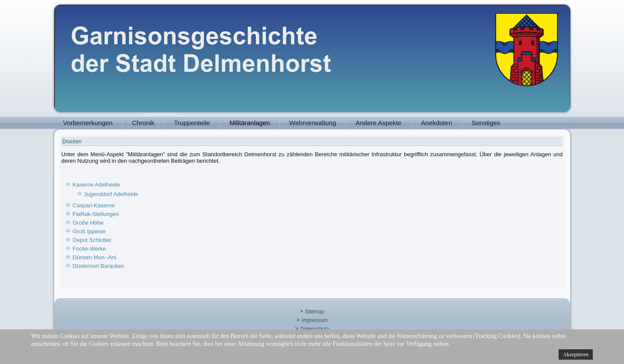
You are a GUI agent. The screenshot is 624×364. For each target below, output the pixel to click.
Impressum (314, 320)
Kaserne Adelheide (96, 185)
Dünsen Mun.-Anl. (95, 257)
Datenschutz (315, 329)
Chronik (143, 123)
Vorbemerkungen (88, 123)
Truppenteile (192, 123)
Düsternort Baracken (99, 266)
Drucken (72, 142)
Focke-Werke (89, 249)
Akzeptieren (576, 354)
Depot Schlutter (92, 240)
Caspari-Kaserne (94, 205)
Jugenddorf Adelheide (111, 194)
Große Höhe (88, 223)
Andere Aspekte (379, 123)
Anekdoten (437, 123)
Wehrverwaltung (313, 123)
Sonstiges (486, 123)
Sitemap (315, 312)
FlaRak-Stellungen (96, 214)
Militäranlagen (250, 123)
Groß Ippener (89, 231)
